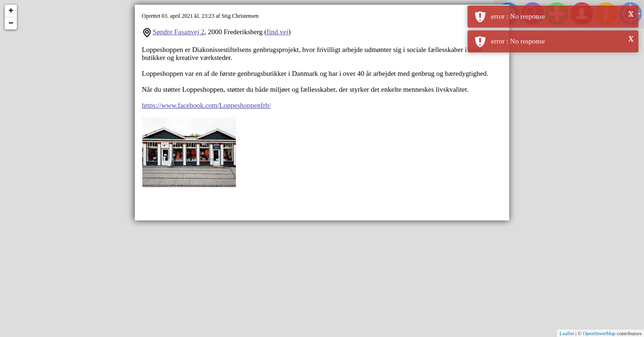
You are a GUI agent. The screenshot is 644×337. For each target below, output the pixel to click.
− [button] (11, 23)
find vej (278, 32)
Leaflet (567, 333)
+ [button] (11, 11)
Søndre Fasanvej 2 (179, 32)
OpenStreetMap (599, 333)
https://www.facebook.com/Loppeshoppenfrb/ (206, 105)
